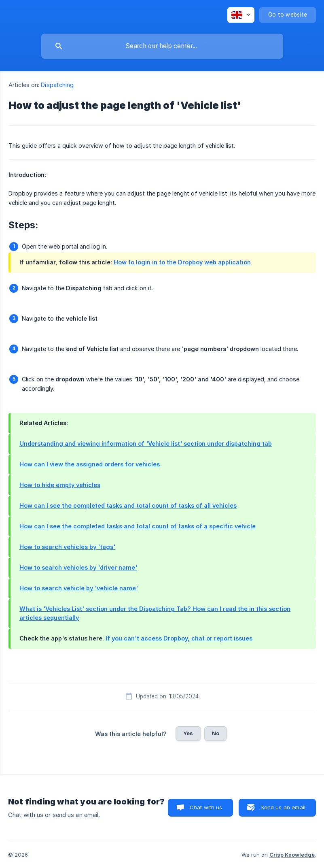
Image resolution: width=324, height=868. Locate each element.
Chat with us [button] (206, 807)
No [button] (216, 733)
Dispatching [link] (57, 85)
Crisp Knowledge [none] (292, 855)
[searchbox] (162, 46)
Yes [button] (188, 733)
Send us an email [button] (283, 807)
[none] (241, 15)
